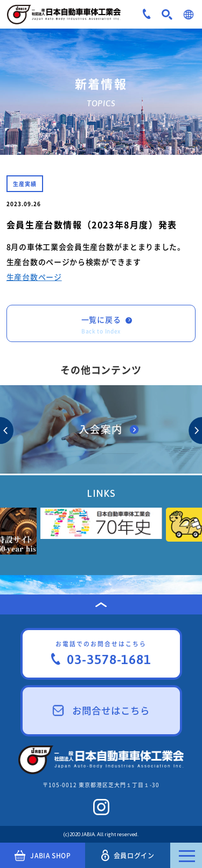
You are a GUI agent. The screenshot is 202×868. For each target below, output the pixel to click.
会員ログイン (128, 855)
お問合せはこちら (101, 710)
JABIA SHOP (43, 856)
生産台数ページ (34, 277)
